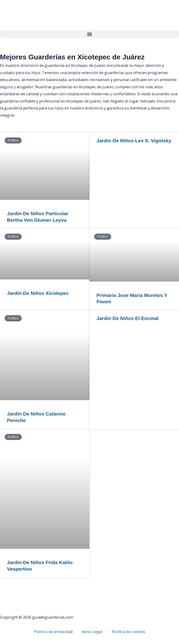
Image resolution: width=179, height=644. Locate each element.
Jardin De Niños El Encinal (127, 318)
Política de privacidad (53, 632)
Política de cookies (128, 632)
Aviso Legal (92, 632)
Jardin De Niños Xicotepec (38, 293)
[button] (89, 34)
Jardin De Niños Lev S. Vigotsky (134, 141)
